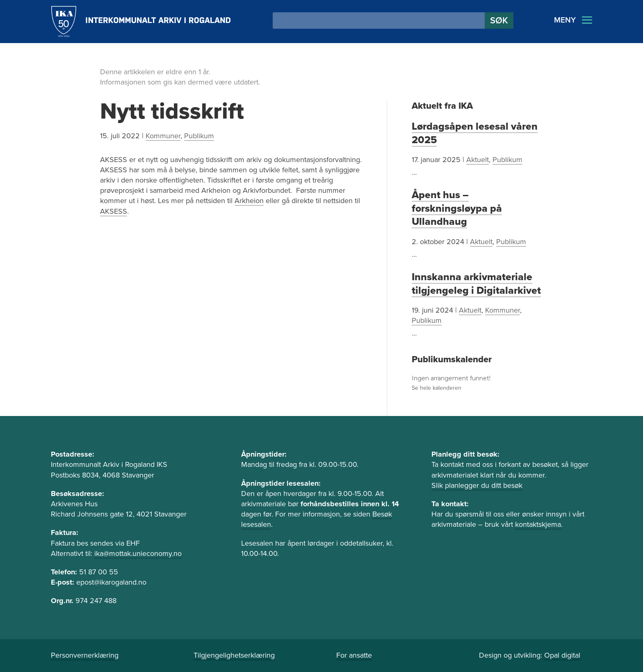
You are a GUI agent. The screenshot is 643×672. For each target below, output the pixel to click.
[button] (499, 21)
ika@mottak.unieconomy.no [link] (138, 553)
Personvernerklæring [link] (85, 655)
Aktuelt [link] (478, 160)
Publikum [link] (199, 136)
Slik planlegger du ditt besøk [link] (477, 485)
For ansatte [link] (354, 655)
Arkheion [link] (249, 201)
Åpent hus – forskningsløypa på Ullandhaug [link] (457, 208)
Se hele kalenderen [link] (437, 388)
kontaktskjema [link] (538, 524)
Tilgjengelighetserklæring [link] (234, 655)
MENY (565, 20)
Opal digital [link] (562, 655)
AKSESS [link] (114, 211)
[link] (141, 22)
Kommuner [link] (163, 136)
